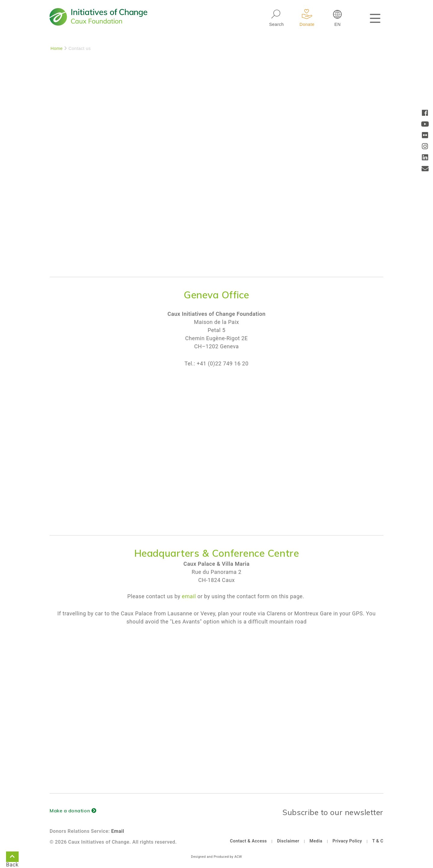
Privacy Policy (347, 841)
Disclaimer (288, 841)
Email (118, 831)
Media (316, 841)
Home (57, 48)
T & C (378, 841)
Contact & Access (249, 841)
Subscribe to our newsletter (333, 812)
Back (12, 858)
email (189, 596)
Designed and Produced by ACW (216, 857)
